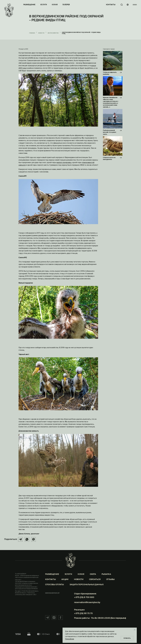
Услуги (44, 5)
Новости (79, 584)
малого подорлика (64, 162)
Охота (93, 579)
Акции (65, 584)
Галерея (66, 5)
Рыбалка (106, 579)
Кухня (55, 5)
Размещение (29, 5)
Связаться (95, 584)
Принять (127, 638)
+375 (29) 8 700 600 (83, 602)
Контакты (109, 5)
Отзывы (110, 584)
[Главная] (9, 10)
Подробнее (68, 638)
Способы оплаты (55, 589)
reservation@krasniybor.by (87, 606)
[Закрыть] (134, 629)
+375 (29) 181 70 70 (82, 616)
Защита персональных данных (87, 589)
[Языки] (127, 5)
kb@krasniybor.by (52, 597)
